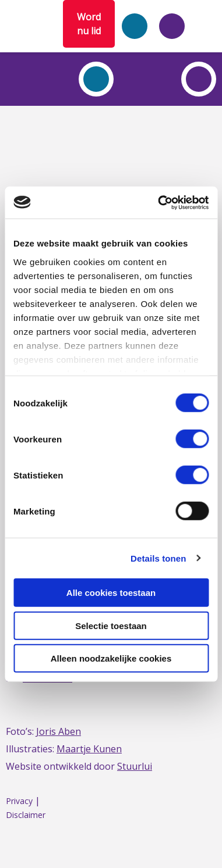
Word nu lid (89, 24)
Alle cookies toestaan (111, 593)
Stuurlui (135, 766)
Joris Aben (59, 731)
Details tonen (158, 558)
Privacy (19, 801)
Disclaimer (26, 815)
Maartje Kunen (89, 749)
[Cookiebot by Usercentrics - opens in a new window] (159, 202)
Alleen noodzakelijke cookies (111, 658)
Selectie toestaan (111, 625)
